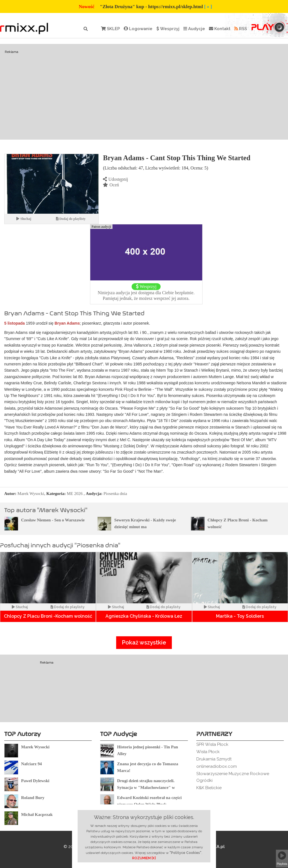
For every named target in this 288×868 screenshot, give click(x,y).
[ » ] (208, 7)
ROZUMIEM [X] (144, 858)
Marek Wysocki (31, 494)
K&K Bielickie (209, 788)
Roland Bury (33, 798)
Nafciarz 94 (31, 764)
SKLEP (110, 29)
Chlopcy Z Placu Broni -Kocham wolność (48, 616)
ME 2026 (75, 494)
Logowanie (138, 29)
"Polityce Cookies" (185, 853)
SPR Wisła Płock (212, 744)
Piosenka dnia (115, 494)
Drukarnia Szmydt (214, 759)
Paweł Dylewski (35, 781)
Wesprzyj (168, 29)
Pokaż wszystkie (144, 642)
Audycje (194, 29)
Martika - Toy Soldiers (240, 616)
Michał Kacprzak (37, 815)
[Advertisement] (144, 92)
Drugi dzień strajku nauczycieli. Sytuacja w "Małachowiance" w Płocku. (146, 787)
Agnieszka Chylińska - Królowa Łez (144, 616)
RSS (241, 29)
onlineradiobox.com (217, 766)
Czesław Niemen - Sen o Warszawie (53, 520)
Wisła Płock (208, 752)
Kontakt (220, 29)
